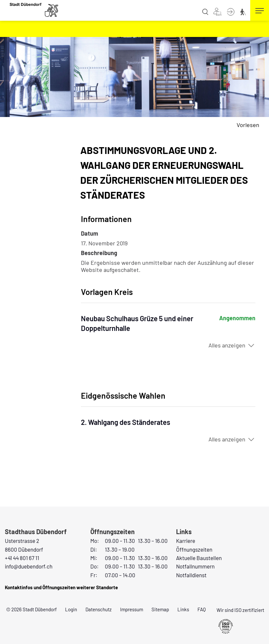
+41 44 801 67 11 (22, 558)
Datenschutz (99, 609)
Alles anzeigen (227, 345)
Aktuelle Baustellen (199, 558)
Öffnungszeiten (194, 549)
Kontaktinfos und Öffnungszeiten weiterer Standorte (61, 587)
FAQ (202, 609)
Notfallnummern (195, 566)
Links (183, 609)
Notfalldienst (191, 575)
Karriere (186, 541)
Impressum (132, 609)
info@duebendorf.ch (29, 566)
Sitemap (160, 609)
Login (71, 609)
